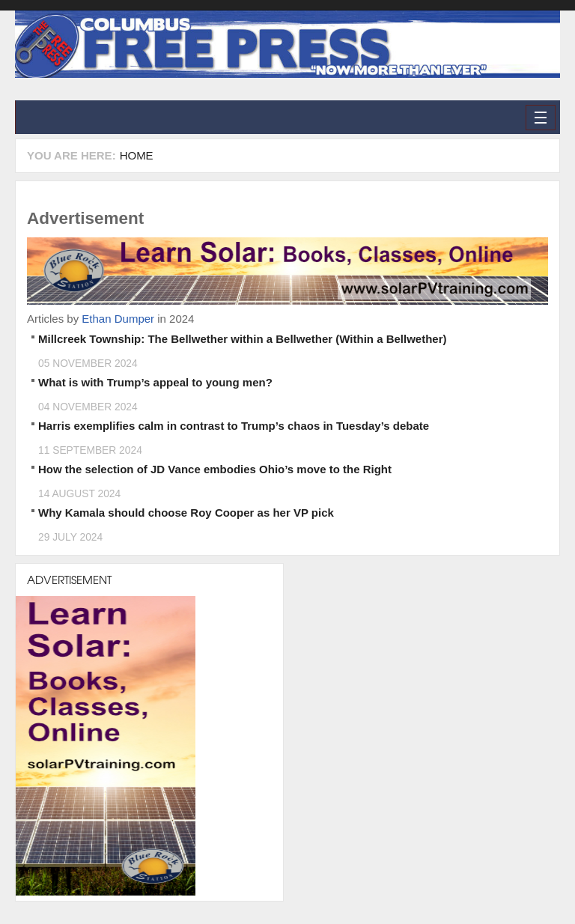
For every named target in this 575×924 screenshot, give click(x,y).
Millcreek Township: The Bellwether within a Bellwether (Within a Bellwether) (243, 339)
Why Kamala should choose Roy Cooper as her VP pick (186, 513)
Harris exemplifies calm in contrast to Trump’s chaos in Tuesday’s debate (234, 426)
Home (137, 155)
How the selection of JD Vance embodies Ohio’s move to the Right (215, 469)
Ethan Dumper (118, 319)
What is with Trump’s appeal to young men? (155, 382)
